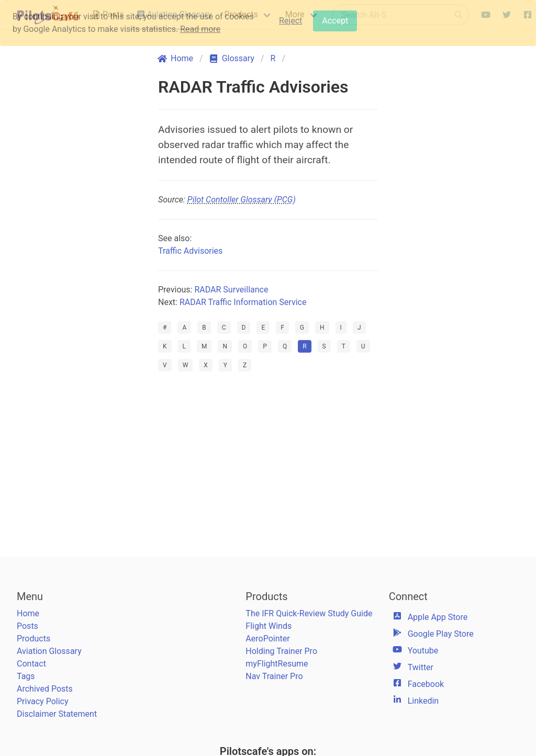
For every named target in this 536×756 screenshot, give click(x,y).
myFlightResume (277, 664)
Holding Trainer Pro (281, 651)
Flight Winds (269, 626)
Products (33, 639)
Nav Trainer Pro (274, 676)
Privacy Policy (43, 701)
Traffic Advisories (190, 251)
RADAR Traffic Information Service (243, 302)
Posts (27, 626)
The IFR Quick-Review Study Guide (309, 613)
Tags (26, 676)
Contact (31, 664)
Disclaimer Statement (57, 714)
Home (28, 613)
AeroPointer (267, 639)
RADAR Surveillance (231, 290)
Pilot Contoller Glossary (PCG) (242, 200)
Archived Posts (45, 689)
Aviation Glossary (49, 651)
